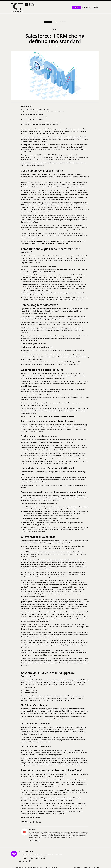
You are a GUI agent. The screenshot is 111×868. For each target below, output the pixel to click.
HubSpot (81, 547)
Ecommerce (86, 8)
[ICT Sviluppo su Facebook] (20, 862)
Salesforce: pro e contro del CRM (35, 117)
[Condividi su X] (37, 822)
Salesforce (24, 175)
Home (76, 8)
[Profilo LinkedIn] (30, 841)
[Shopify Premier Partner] (31, 5)
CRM (26, 552)
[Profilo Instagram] (39, 841)
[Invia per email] (40, 822)
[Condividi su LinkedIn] (31, 822)
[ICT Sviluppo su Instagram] (30, 862)
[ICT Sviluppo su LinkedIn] (27, 862)
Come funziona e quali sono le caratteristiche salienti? (43, 113)
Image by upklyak (27, 817)
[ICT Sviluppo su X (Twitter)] (23, 862)
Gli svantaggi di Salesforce (33, 120)
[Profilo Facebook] (36, 841)
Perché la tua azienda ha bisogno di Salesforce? (40, 125)
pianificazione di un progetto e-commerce (37, 291)
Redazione (48, 23)
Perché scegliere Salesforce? (33, 115)
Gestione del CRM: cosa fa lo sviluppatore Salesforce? (43, 122)
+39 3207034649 (57, 854)
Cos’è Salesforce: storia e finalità (36, 110)
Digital (96, 8)
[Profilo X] (33, 841)
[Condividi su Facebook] (34, 822)
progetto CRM (34, 812)
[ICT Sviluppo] (18, 8)
